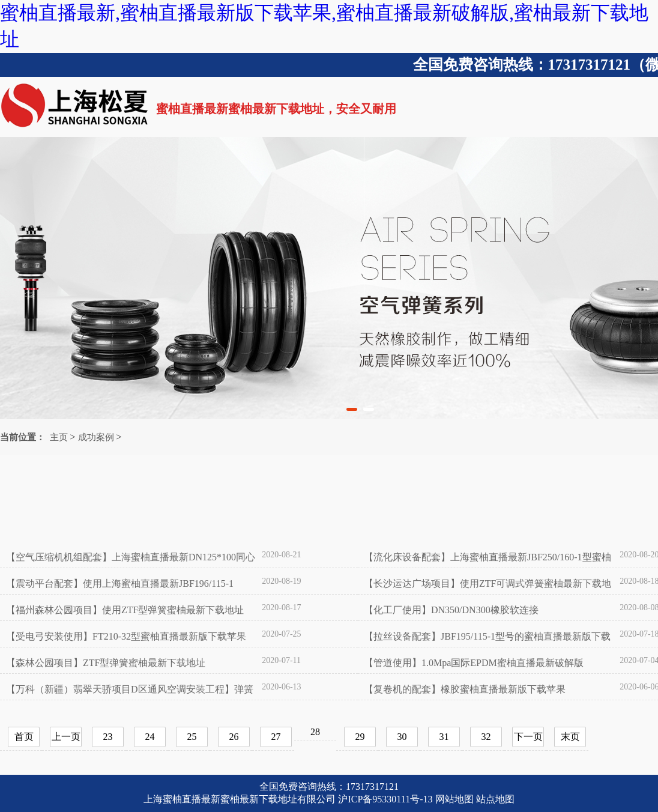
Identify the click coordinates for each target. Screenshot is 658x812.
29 (360, 737)
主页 (59, 437)
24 (150, 737)
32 (486, 737)
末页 (570, 737)
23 (108, 737)
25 (192, 737)
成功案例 (96, 437)
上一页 (66, 737)
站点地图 (495, 799)
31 (444, 737)
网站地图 (454, 799)
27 (276, 737)
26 (234, 737)
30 (402, 737)
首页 (24, 737)
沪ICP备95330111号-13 (385, 799)
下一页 (528, 737)
